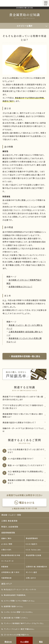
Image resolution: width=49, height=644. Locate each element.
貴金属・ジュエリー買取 (11, 515)
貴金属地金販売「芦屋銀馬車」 (14, 595)
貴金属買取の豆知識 (34, 555)
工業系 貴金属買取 (9, 521)
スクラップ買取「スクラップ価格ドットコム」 (18, 601)
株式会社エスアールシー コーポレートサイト (19, 589)
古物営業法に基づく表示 (10, 572)
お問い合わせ (31, 578)
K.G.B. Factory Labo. (34, 550)
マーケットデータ (7, 561)
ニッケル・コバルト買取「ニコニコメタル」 (17, 612)
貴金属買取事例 (32, 538)
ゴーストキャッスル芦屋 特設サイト (15, 635)
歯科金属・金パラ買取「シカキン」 (15, 618)
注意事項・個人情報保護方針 (37, 567)
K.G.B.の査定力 (32, 544)
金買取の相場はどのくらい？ (21, 287)
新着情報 (5, 567)
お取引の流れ (6, 550)
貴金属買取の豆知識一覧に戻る (25, 356)
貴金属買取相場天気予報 (11, 555)
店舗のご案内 (6, 538)
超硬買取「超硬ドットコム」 (12, 606)
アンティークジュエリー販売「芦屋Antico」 (18, 629)
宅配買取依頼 (6, 578)
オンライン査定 (31, 572)
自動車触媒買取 (8, 533)
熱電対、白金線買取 (10, 527)
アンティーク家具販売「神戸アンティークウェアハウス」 (23, 623)
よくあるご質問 (7, 544)
